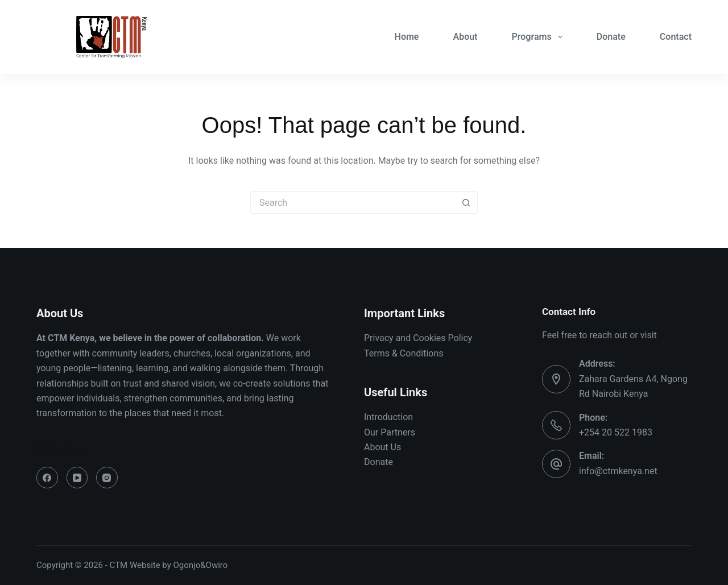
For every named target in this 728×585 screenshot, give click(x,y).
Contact (676, 37)
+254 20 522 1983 (616, 432)
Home (407, 37)
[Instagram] (107, 478)
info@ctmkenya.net (618, 471)
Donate (611, 37)
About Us (382, 447)
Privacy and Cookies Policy (418, 338)
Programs (539, 37)
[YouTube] (77, 478)
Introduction (388, 417)
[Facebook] (47, 478)
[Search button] (466, 202)
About (465, 37)
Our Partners (390, 432)
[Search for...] (353, 202)
